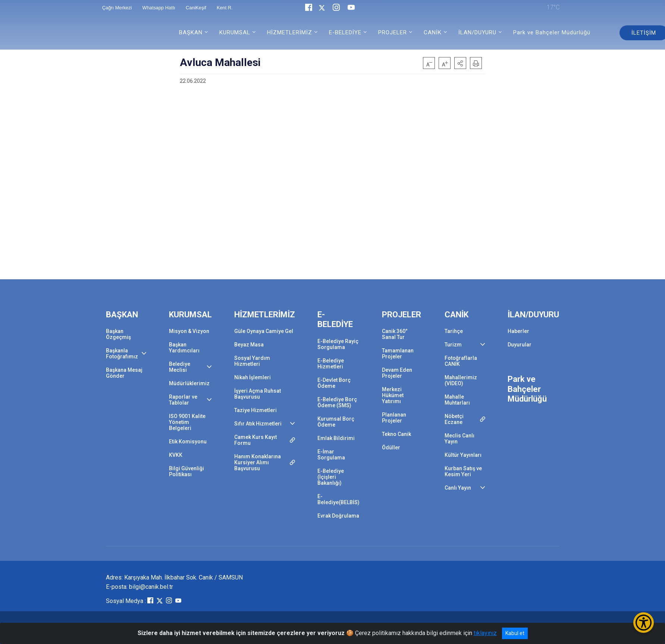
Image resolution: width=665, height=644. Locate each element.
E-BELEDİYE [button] (345, 32)
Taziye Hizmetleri (255, 410)
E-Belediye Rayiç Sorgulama (338, 344)
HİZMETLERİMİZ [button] (290, 32)
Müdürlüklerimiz (189, 383)
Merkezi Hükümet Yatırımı (393, 395)
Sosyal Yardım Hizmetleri (252, 361)
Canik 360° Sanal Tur (395, 334)
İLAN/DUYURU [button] (477, 32)
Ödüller (391, 447)
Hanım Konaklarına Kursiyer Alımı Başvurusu (258, 462)
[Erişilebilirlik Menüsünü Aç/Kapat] (644, 623)
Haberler (518, 331)
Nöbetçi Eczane (454, 419)
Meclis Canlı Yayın (459, 439)
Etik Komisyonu (188, 442)
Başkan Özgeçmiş (118, 334)
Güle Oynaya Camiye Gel (264, 331)
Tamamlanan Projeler (398, 354)
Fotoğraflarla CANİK (461, 361)
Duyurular (520, 345)
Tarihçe (454, 331)
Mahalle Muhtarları (457, 400)
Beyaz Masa (249, 345)
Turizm (453, 345)
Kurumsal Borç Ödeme (336, 422)
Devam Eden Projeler (397, 373)
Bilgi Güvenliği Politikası (186, 471)
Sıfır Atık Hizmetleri (258, 424)
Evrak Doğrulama (338, 516)
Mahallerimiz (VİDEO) (461, 380)
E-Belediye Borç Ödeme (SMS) (337, 402)
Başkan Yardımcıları (184, 348)
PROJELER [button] (393, 32)
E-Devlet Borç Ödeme (334, 383)
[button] (460, 63)
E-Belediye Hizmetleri (331, 364)
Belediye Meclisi (180, 367)
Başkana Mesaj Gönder (124, 373)
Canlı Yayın (458, 488)
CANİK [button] (433, 32)
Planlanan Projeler (394, 418)
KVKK (176, 455)
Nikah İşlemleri (252, 377)
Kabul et (515, 633)
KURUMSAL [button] (235, 32)
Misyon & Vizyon (189, 331)
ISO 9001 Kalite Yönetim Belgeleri (187, 422)
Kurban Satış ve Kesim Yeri (463, 471)
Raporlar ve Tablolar (183, 400)
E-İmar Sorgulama (331, 455)
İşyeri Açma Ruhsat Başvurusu (258, 394)
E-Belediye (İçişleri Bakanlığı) (331, 477)
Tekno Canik (396, 434)
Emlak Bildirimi (336, 438)
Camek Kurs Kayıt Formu (255, 440)
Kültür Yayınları (463, 455)
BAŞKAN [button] (191, 32)
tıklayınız (485, 633)
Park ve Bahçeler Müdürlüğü (552, 32)
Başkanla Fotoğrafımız (122, 354)
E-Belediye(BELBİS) (338, 499)
